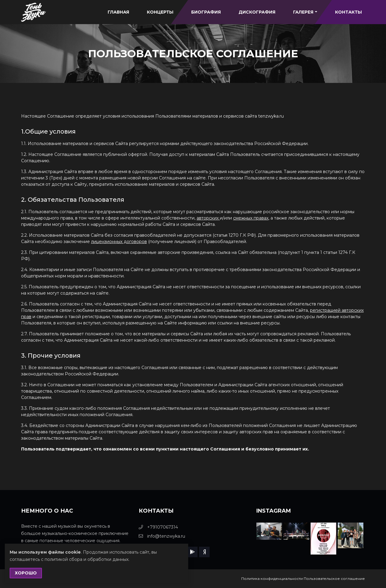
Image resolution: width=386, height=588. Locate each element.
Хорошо (26, 573)
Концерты (160, 12)
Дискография (257, 12)
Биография (206, 12)
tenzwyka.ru (271, 116)
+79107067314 (158, 527)
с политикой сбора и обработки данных (85, 559)
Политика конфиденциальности (272, 579)
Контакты (348, 12)
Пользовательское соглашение (334, 579)
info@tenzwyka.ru (162, 536)
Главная (118, 12)
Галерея (305, 12)
